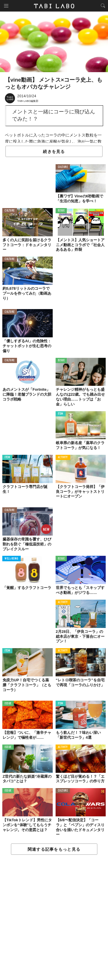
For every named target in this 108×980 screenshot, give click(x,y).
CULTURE (63, 167)
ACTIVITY (63, 458)
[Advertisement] (54, 918)
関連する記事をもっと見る (54, 849)
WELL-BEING (12, 559)
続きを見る (54, 152)
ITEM (61, 414)
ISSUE (61, 211)
